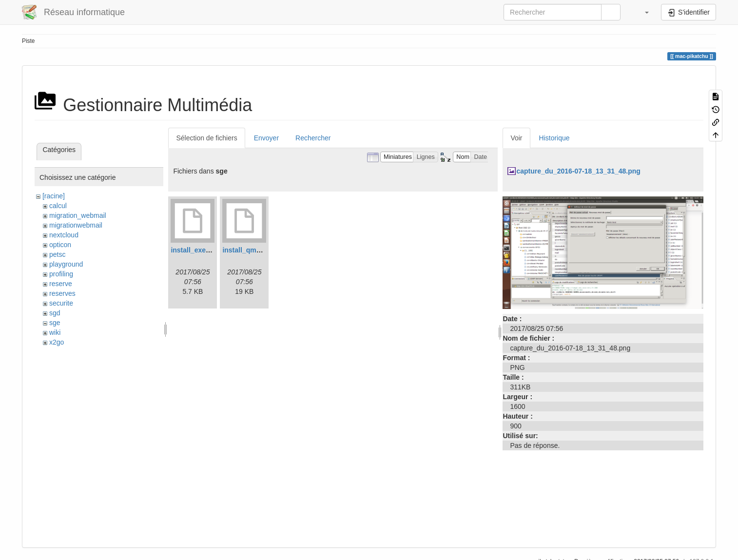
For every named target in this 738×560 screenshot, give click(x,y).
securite (61, 303)
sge (55, 323)
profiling (61, 274)
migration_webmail (78, 215)
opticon (60, 245)
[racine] (54, 196)
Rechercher (313, 138)
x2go (57, 342)
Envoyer (266, 138)
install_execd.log (198, 250)
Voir (516, 138)
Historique (554, 138)
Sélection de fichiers (206, 138)
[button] (642, 12)
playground (66, 264)
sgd (55, 313)
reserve (61, 284)
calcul (58, 206)
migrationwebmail (76, 225)
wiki (55, 332)
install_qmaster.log (253, 250)
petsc (57, 254)
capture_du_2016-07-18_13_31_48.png (578, 171)
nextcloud (64, 235)
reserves (62, 293)
